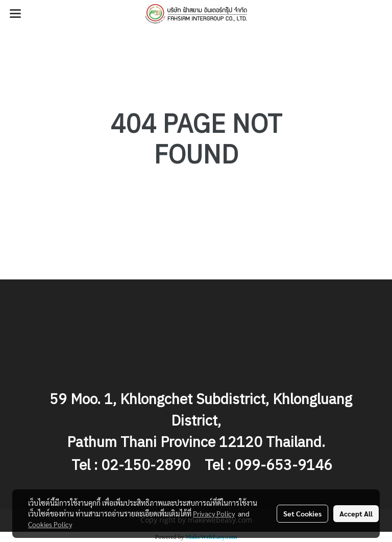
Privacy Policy (214, 513)
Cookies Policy (50, 524)
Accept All (356, 513)
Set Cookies (302, 513)
